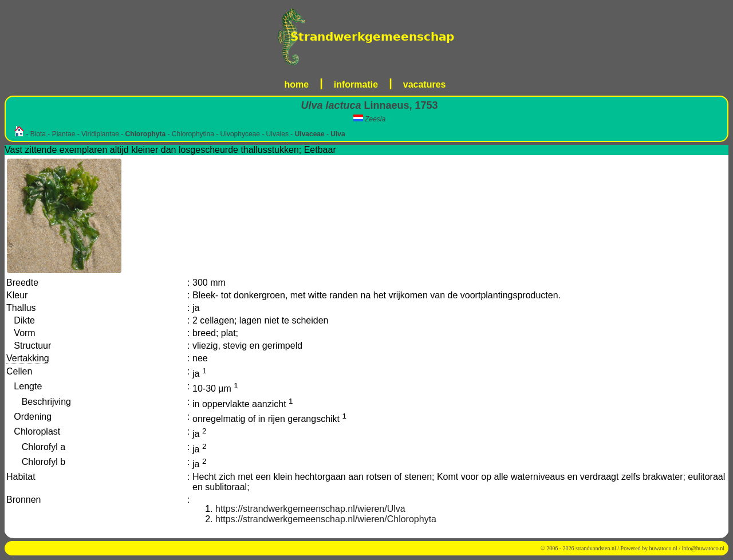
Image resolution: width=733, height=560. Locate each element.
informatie (356, 84)
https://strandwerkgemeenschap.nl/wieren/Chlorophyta (326, 519)
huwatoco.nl (663, 548)
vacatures (425, 84)
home (297, 84)
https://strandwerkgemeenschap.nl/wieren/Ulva (310, 509)
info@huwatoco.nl (703, 548)
